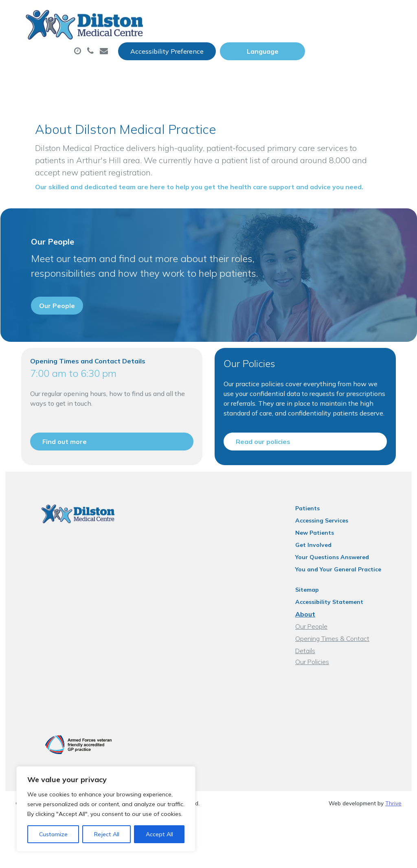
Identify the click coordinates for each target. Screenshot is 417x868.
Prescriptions (274, 40)
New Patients (182, 69)
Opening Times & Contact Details (353, 699)
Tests (128, 69)
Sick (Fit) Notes (343, 40)
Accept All (159, 834)
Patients (317, 569)
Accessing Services (331, 581)
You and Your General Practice (348, 630)
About (134, 40)
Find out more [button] (59, 490)
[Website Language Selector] (359, 15)
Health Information (263, 69)
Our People (321, 687)
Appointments (201, 40)
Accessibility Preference (263, 15)
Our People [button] (52, 337)
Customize (53, 834)
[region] (106, 809)
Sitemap (317, 650)
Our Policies (322, 711)
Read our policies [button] (263, 490)
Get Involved (323, 606)
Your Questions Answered (342, 618)
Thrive (393, 856)
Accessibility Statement (339, 662)
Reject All (107, 834)
